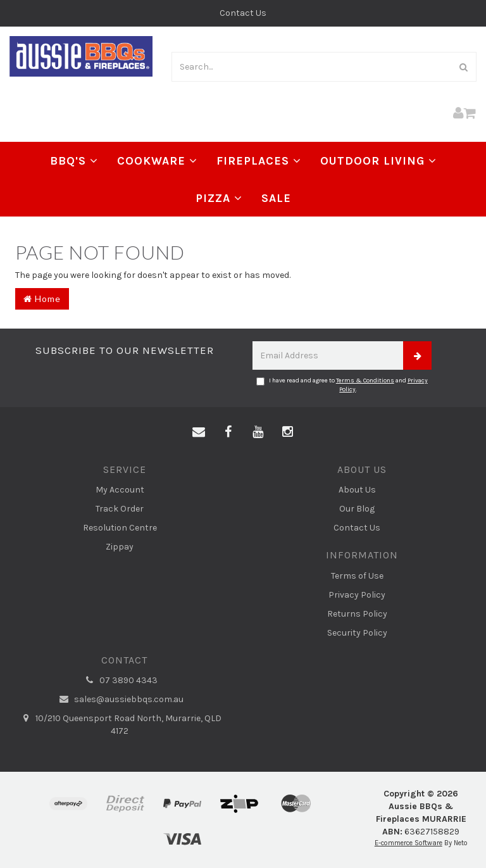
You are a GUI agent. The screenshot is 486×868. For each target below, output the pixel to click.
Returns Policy (357, 614)
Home (42, 299)
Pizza (219, 198)
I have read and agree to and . (342, 385)
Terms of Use (357, 576)
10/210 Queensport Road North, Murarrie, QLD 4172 (120, 724)
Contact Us (243, 13)
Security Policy (357, 633)
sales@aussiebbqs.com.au (120, 700)
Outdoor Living (378, 161)
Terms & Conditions (365, 381)
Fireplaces (259, 161)
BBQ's (74, 161)
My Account (120, 490)
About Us (357, 490)
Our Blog (357, 509)
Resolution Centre (120, 528)
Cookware (157, 161)
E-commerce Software (408, 843)
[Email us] (199, 432)
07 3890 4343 (120, 681)
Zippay (120, 547)
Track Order (120, 509)
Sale (276, 198)
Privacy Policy (357, 595)
